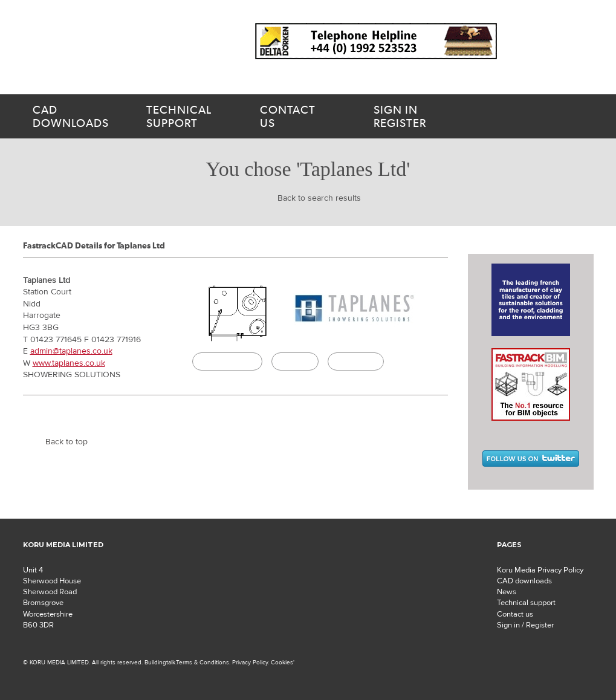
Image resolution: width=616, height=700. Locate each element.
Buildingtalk (356, 361)
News (507, 592)
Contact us (515, 614)
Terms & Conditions (203, 662)
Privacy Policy (250, 662)
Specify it (295, 361)
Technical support (526, 603)
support (189, 117)
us (302, 117)
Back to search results (319, 198)
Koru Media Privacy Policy (540, 570)
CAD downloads (524, 581)
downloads (75, 117)
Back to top (66, 442)
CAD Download (227, 361)
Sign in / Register (525, 625)
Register (426, 117)
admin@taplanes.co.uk (71, 351)
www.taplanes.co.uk (69, 363)
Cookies (282, 662)
